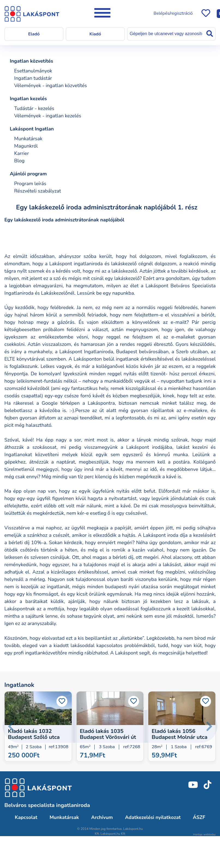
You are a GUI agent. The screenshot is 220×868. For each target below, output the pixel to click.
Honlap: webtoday (204, 835)
